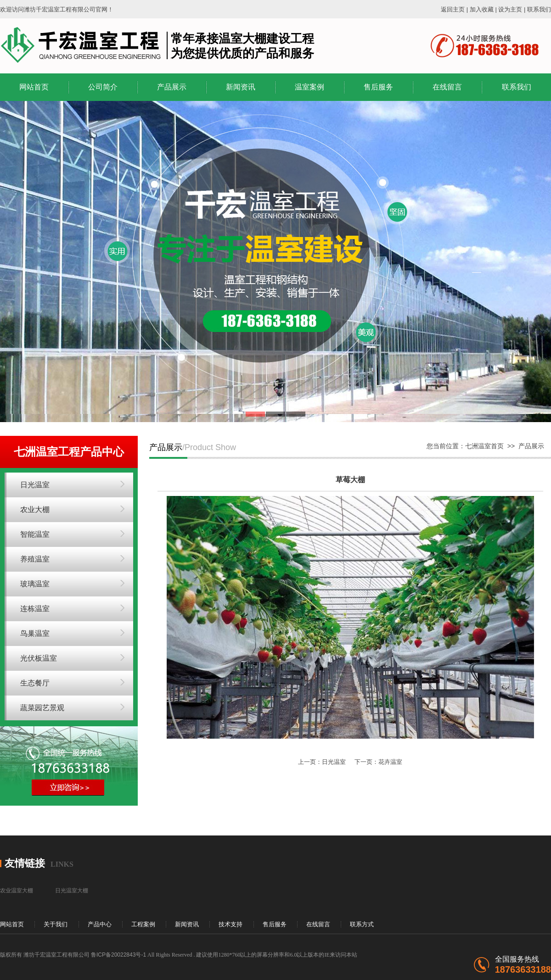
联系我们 (539, 9)
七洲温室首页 (484, 446)
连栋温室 (35, 609)
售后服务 (378, 87)
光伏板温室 (39, 658)
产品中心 (100, 924)
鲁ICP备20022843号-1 (118, 955)
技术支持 (231, 924)
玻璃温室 (35, 584)
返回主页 (453, 9)
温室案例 (309, 87)
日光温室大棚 (72, 891)
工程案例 (143, 924)
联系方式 (362, 924)
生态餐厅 (35, 683)
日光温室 (35, 485)
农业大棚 (35, 509)
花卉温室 (390, 762)
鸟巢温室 (35, 633)
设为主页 (510, 9)
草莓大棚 (350, 480)
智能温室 (35, 534)
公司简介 (103, 87)
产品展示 (172, 87)
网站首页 (34, 87)
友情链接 (25, 863)
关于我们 (56, 924)
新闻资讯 (241, 87)
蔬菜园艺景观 (42, 708)
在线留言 (447, 87)
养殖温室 (35, 559)
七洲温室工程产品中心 (69, 452)
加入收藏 (482, 9)
